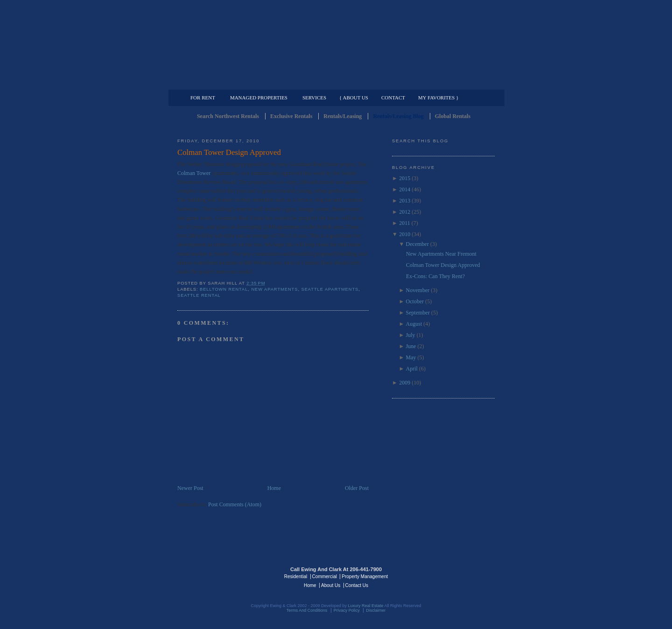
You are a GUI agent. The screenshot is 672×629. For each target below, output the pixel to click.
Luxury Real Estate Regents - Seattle (218, 576)
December (417, 244)
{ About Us (354, 98)
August (414, 324)
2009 (405, 383)
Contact (393, 98)
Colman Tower (195, 173)
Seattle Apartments (330, 289)
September (418, 313)
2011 (405, 223)
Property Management (446, 82)
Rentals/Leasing (343, 116)
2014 (405, 189)
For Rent (203, 98)
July (411, 335)
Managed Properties (259, 98)
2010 (405, 234)
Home (274, 488)
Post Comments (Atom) (235, 504)
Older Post (357, 488)
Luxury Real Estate (454, 576)
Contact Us (357, 585)
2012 (405, 212)
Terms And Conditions (307, 610)
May (411, 357)
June (411, 346)
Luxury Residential (225, 82)
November (418, 290)
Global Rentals (453, 116)
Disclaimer (376, 610)
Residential (296, 577)
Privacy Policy (347, 610)
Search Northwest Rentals (228, 116)
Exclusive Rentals (291, 116)
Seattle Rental (199, 295)
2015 (405, 178)
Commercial (334, 82)
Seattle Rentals (336, 44)
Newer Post (190, 488)
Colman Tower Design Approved (229, 152)
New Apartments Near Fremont (441, 254)
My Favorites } (438, 98)
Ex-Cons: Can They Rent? (435, 276)
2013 (405, 201)
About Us (331, 585)
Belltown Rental (224, 289)
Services (314, 98)
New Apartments (274, 289)
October (415, 301)
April (412, 369)
